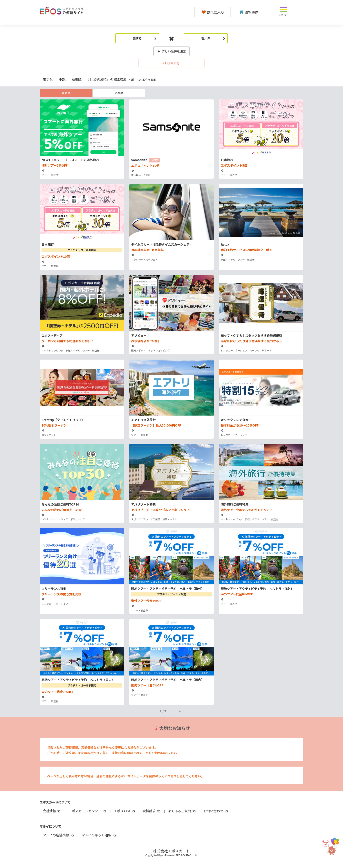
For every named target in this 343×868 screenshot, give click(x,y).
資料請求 (152, 811)
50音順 (119, 93)
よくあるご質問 (182, 811)
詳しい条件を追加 (172, 51)
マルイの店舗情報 (59, 835)
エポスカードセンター (87, 811)
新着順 (66, 93)
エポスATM (125, 811)
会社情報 (52, 811)
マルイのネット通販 (99, 835)
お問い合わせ (216, 811)
